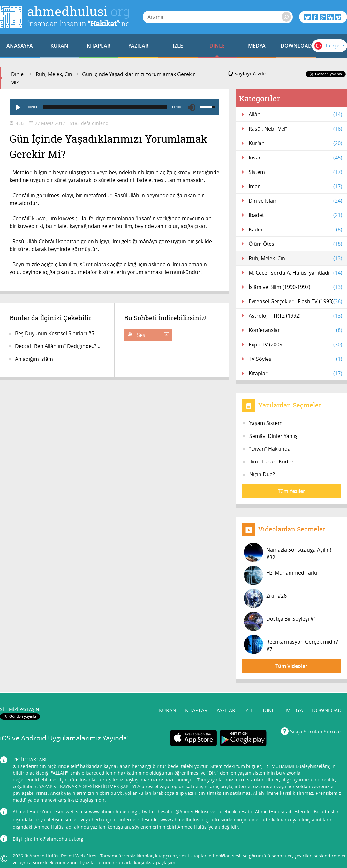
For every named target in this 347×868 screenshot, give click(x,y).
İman (295, 186)
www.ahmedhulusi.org (113, 812)
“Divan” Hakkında (270, 449)
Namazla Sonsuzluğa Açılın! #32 (287, 552)
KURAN (59, 46)
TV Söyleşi (295, 359)
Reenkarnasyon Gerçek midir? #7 (291, 644)
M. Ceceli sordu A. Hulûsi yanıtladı (295, 273)
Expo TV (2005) (295, 345)
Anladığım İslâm (34, 359)
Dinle (17, 74)
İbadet (295, 215)
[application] (114, 107)
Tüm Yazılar (291, 491)
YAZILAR (138, 46)
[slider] (105, 107)
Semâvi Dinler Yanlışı (274, 436)
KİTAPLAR (99, 46)
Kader (295, 229)
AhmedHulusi (270, 812)
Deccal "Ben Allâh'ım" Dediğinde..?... (58, 346)
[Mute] (192, 107)
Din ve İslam (295, 201)
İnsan (295, 158)
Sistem (295, 172)
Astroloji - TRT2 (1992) (295, 316)
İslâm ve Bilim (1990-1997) (295, 287)
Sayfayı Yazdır (247, 74)
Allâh (295, 114)
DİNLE (217, 46)
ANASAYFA (20, 46)
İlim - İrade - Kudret (272, 461)
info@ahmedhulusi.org (59, 839)
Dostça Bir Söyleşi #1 (280, 621)
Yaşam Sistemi (267, 423)
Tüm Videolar (291, 666)
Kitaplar (295, 373)
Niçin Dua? (262, 474)
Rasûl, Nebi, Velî (295, 129)
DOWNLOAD (296, 46)
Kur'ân (295, 143)
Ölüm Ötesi (295, 244)
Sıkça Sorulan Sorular (316, 732)
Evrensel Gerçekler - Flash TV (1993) (295, 301)
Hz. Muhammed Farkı (280, 575)
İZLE (178, 46)
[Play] (18, 107)
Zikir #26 (265, 598)
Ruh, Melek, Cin (54, 74)
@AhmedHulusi (192, 812)
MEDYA (257, 46)
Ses (152, 335)
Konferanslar (295, 330)
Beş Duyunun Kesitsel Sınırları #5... (57, 333)
